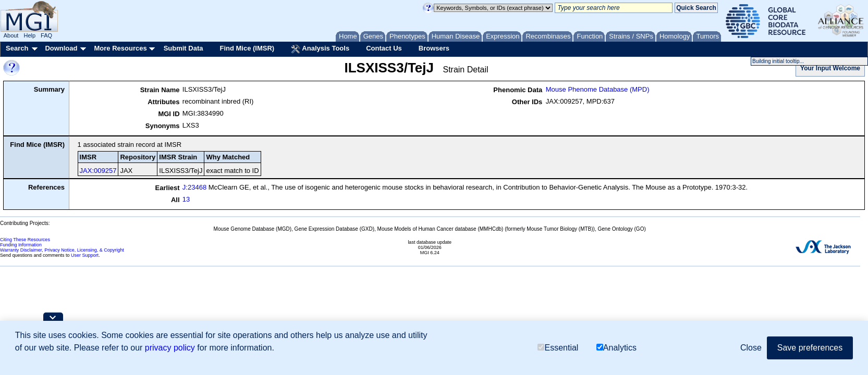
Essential (558, 348)
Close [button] (751, 348)
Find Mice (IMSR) (247, 48)
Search (17, 48)
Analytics (616, 348)
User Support (85, 255)
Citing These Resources (25, 240)
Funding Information (21, 245)
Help (29, 35)
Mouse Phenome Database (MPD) (598, 89)
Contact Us (384, 48)
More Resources (120, 48)
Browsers (434, 48)
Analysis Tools (320, 49)
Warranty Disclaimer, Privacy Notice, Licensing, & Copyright (62, 250)
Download (61, 48)
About (11, 35)
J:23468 (194, 187)
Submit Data (184, 48)
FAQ (46, 35)
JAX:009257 (98, 171)
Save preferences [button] (810, 348)
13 (186, 199)
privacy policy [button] (170, 348)
